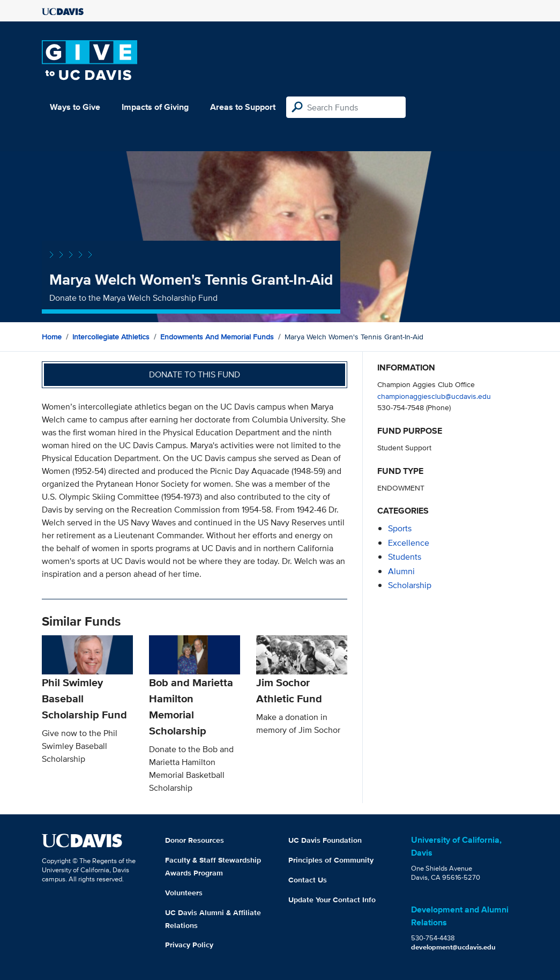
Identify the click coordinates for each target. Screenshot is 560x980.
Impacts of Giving (155, 107)
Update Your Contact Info (332, 900)
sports (400, 528)
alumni (401, 571)
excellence (409, 543)
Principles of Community (331, 860)
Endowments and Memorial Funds (217, 337)
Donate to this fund (195, 374)
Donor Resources (195, 840)
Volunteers (184, 893)
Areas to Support (243, 107)
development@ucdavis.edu (453, 947)
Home (52, 337)
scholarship (410, 585)
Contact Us (308, 880)
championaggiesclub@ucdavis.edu (434, 396)
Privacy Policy (189, 945)
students (405, 557)
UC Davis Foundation (325, 840)
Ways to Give (75, 107)
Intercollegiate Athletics (111, 337)
